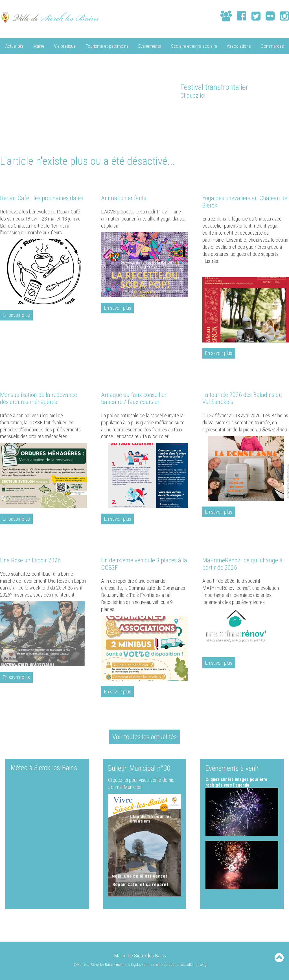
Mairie (39, 46)
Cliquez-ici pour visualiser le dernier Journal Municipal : (143, 784)
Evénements (150, 46)
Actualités (14, 46)
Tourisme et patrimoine (107, 46)
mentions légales (129, 965)
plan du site (153, 965)
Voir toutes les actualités (144, 737)
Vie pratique (65, 46)
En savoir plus (17, 315)
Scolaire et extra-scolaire (194, 46)
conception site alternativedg (185, 965)
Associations (239, 46)
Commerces (272, 46)
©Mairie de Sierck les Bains (93, 965)
